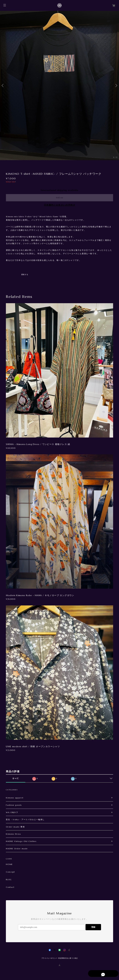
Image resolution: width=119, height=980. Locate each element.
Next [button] (116, 86)
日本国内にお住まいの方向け (60, 205)
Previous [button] (3, 86)
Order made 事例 (15, 827)
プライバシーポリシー (49, 958)
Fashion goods (14, 805)
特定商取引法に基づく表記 (68, 958)
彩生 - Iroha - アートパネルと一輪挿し (25, 819)
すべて (16, 778)
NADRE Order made (17, 849)
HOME (9, 864)
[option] (59, 86)
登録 (93, 927)
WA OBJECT (12, 812)
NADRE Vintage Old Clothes (21, 841)
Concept (10, 872)
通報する (25, 275)
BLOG (9, 880)
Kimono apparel (15, 798)
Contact (10, 887)
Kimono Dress (13, 834)
